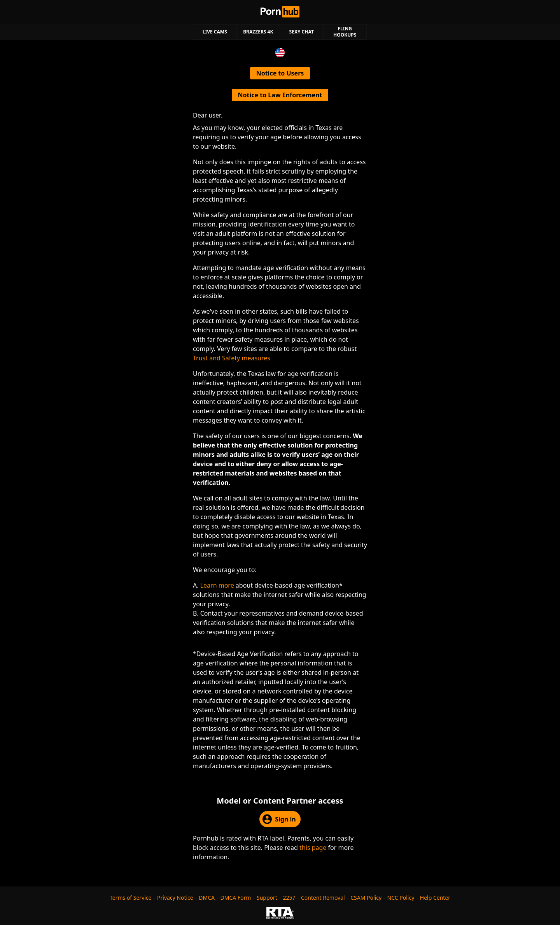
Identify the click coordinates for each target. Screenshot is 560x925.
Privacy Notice (175, 898)
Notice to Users (280, 73)
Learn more (217, 585)
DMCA (207, 898)
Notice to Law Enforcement (280, 95)
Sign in (279, 819)
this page (313, 848)
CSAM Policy (366, 898)
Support (267, 898)
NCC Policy (401, 898)
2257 (289, 898)
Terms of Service (131, 898)
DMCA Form (236, 898)
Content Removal (323, 898)
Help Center (435, 898)
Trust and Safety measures (232, 358)
